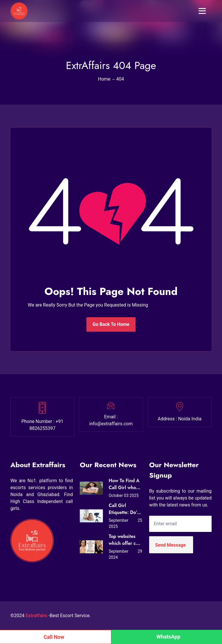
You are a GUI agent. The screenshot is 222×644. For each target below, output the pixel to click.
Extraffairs (37, 616)
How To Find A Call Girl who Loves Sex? (124, 484)
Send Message (171, 545)
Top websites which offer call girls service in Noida (125, 540)
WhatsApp (168, 637)
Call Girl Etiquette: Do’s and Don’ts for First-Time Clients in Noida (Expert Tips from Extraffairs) (124, 509)
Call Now (54, 637)
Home (104, 79)
